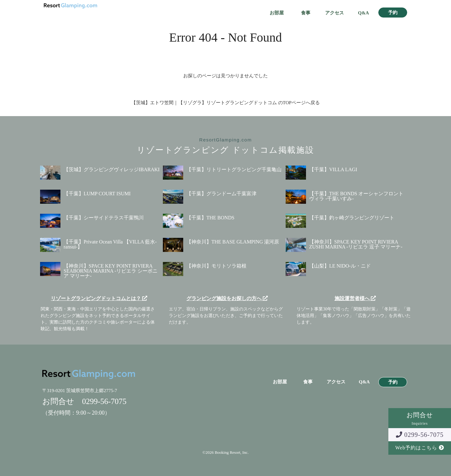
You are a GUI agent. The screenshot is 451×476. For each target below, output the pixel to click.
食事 (306, 13)
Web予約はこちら (420, 448)
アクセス (334, 13)
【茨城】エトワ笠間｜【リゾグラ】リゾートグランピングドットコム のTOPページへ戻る (225, 103)
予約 (393, 13)
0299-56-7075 (420, 435)
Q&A (363, 13)
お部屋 (277, 13)
